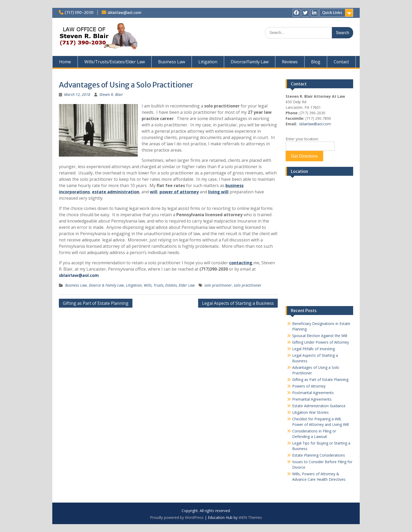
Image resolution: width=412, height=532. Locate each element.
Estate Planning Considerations (319, 455)
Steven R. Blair (111, 94)
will (154, 192)
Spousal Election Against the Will (320, 336)
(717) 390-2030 (79, 13)
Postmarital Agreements (313, 393)
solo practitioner (248, 285)
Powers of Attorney (309, 386)
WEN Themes (250, 517)
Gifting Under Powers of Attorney (321, 342)
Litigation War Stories (310, 412)
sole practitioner (218, 285)
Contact (341, 62)
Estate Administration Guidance (319, 406)
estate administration (116, 192)
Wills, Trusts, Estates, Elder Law (169, 285)
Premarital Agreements (312, 399)
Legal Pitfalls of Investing (313, 349)
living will (218, 192)
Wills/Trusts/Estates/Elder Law (115, 62)
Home (65, 62)
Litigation (208, 62)
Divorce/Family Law (250, 62)
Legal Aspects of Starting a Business (238, 303)
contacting (241, 263)
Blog (316, 62)
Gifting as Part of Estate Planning (96, 303)
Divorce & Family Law (106, 285)
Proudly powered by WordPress (177, 517)
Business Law (172, 62)
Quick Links (332, 13)
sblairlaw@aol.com (124, 13)
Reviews (290, 62)
